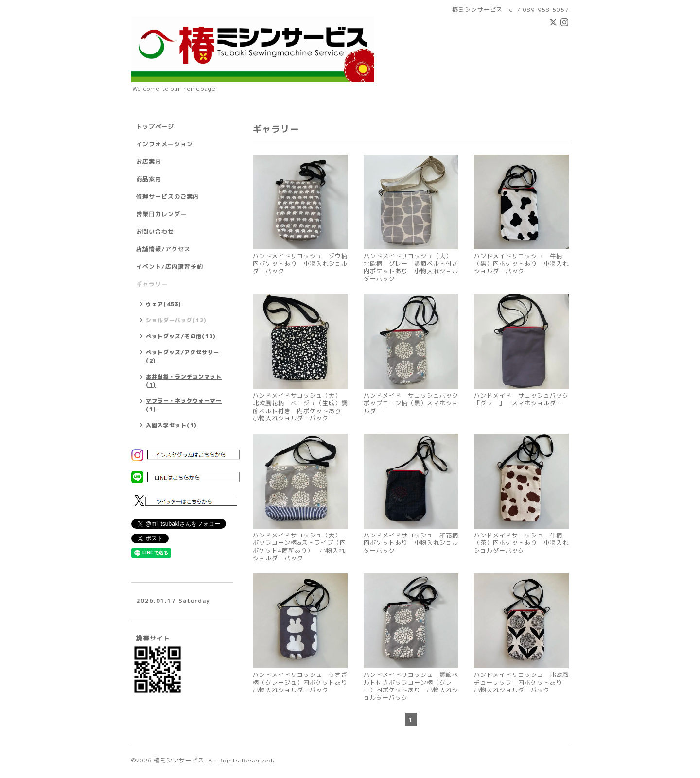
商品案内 (149, 179)
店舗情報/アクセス (163, 249)
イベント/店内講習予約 (170, 267)
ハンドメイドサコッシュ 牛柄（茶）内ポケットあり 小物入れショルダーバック (521, 543)
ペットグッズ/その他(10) (181, 336)
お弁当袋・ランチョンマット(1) (184, 381)
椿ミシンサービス (179, 760)
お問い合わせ (155, 232)
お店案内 (149, 162)
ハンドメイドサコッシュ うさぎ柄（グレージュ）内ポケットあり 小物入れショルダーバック (300, 683)
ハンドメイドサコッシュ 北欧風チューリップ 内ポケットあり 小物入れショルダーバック (521, 683)
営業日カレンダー (161, 214)
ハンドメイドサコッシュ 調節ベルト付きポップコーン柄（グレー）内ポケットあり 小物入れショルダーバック (411, 686)
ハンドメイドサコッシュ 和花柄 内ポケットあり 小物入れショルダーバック (411, 543)
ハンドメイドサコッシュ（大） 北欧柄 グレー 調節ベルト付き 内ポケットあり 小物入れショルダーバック (411, 267)
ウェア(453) (164, 304)
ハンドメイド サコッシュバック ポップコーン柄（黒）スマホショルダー (411, 403)
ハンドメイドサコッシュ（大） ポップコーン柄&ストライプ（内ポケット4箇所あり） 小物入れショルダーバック (300, 547)
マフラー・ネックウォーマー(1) (184, 405)
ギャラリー (152, 284)
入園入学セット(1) (171, 425)
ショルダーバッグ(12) (176, 320)
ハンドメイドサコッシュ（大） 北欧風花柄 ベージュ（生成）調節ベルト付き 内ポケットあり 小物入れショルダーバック (300, 407)
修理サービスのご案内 (168, 197)
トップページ (155, 127)
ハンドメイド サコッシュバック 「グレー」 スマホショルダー (521, 399)
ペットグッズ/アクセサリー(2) (183, 356)
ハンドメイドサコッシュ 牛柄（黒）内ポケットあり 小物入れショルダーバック (521, 264)
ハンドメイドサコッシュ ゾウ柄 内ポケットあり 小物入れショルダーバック (300, 264)
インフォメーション (165, 144)
